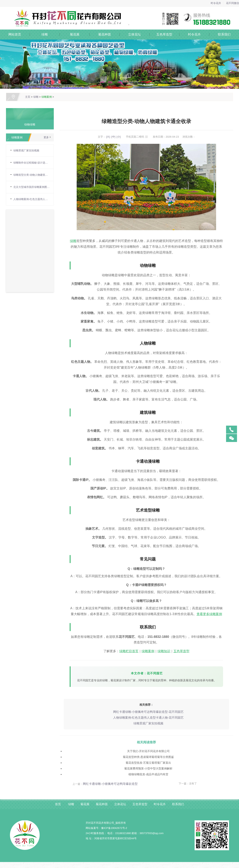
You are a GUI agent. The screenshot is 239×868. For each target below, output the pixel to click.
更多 (46, 137)
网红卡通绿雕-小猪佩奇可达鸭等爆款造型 (110, 782)
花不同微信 (233, 3)
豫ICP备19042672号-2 (114, 826)
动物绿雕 (28, 124)
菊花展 (75, 34)
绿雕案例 (47, 97)
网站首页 (15, 34)
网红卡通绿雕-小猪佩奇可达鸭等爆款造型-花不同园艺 (148, 712)
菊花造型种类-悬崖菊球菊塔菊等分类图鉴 (148, 756)
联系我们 (224, 34)
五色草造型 (164, 34)
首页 (55, 802)
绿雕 (45, 34)
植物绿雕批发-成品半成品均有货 (148, 773)
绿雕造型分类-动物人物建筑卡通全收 (31, 175)
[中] (113, 137)
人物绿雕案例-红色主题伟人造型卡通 (31, 199)
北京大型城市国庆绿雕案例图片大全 (31, 187)
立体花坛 (134, 34)
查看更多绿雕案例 (209, 614)
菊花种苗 (105, 34)
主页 (28, 97)
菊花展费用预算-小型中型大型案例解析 (148, 767)
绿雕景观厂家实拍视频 (26, 150)
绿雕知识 (164, 651)
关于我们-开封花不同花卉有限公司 (148, 751)
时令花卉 (216, 3)
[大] (108, 137)
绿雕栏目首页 (129, 651)
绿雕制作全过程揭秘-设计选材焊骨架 (31, 163)
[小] (119, 137)
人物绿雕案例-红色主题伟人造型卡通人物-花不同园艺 (148, 717)
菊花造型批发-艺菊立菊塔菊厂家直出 (148, 762)
